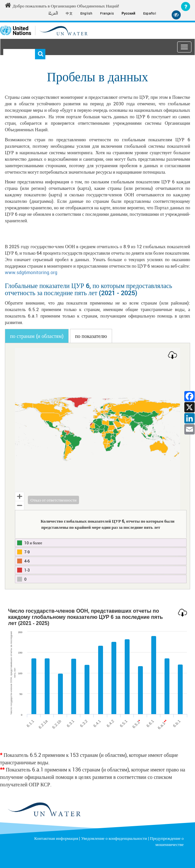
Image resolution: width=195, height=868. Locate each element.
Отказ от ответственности (53, 500)
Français (107, 13)
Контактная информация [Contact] (56, 838)
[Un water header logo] (44, 30)
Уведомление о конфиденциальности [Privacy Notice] (114, 838)
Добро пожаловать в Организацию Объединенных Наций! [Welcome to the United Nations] (60, 5)
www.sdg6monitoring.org (31, 272)
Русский (128, 13)
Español (150, 13)
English (86, 13)
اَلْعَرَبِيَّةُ (53, 13)
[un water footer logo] (44, 809)
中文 (69, 13)
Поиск (40, 54)
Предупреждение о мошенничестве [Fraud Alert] (167, 841)
